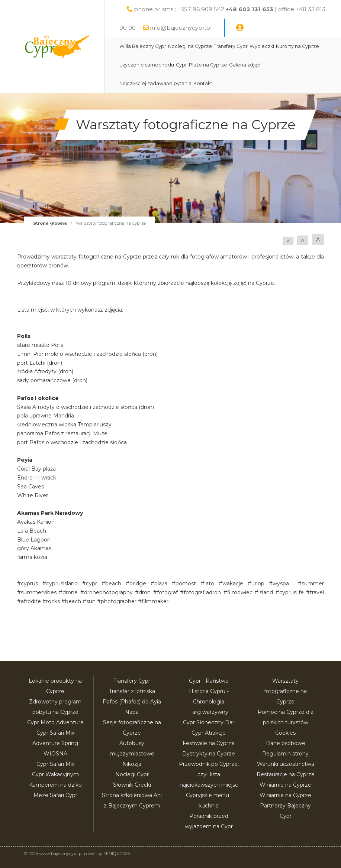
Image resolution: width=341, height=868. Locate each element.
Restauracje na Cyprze (286, 774)
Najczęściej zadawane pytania (155, 83)
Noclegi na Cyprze (190, 46)
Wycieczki (262, 46)
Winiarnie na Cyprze (285, 785)
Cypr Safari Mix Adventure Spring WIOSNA (55, 743)
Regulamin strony (285, 754)
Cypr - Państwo (209, 681)
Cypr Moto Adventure (55, 722)
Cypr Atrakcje (209, 733)
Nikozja (132, 764)
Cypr (181, 65)
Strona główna (50, 223)
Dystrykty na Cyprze (209, 754)
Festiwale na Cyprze (209, 743)
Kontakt (203, 83)
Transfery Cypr (231, 46)
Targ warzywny (209, 712)
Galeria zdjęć (245, 65)
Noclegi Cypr (132, 774)
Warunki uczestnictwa (286, 764)
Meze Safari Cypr (55, 795)
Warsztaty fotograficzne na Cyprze (285, 691)
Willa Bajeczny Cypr (143, 46)
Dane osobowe (286, 743)
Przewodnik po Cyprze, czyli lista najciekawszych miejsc (209, 774)
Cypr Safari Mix (55, 764)
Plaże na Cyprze (208, 65)
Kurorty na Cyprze (297, 46)
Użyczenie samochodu (147, 65)
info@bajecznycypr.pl (181, 28)
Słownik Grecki (132, 785)
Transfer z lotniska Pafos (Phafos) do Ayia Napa (132, 702)
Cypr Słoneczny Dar (209, 722)
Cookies (285, 733)
